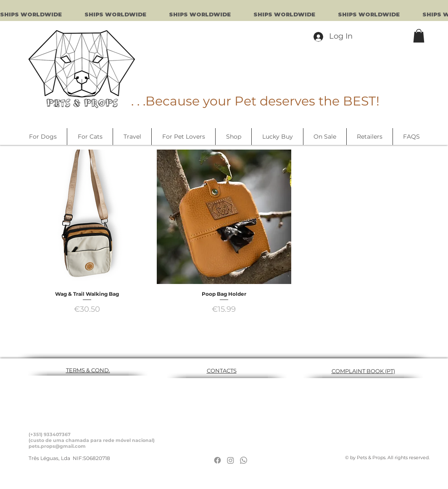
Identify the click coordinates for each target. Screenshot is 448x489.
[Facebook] (217, 460)
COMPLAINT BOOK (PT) (363, 371)
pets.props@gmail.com (57, 446)
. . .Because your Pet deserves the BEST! (255, 101)
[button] (419, 36)
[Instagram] (231, 460)
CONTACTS (222, 371)
